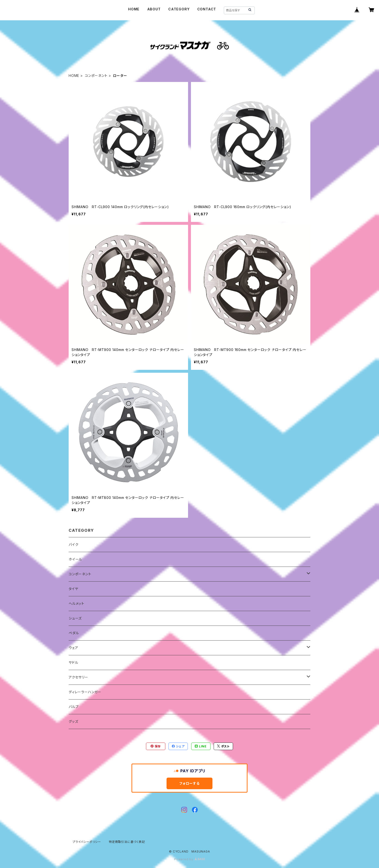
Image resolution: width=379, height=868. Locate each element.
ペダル (74, 633)
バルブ (73, 707)
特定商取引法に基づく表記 (127, 842)
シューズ (75, 618)
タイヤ (73, 589)
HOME (134, 9)
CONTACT (207, 9)
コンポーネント (96, 76)
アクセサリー (78, 677)
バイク (73, 544)
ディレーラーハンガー (85, 692)
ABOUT (154, 9)
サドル (73, 662)
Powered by (189, 859)
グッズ (73, 721)
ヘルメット (77, 603)
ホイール (75, 559)
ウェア (73, 648)
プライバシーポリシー (87, 842)
